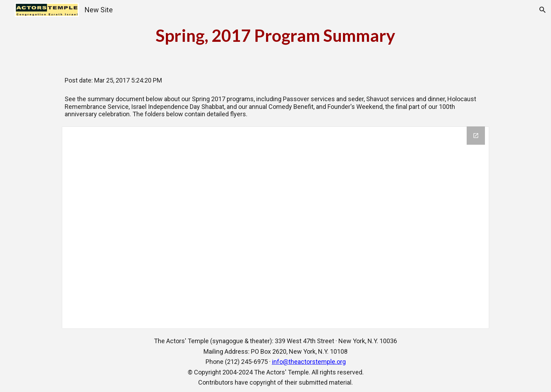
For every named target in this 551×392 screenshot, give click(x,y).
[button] (543, 10)
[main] (275, 35)
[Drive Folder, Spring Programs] (276, 228)
